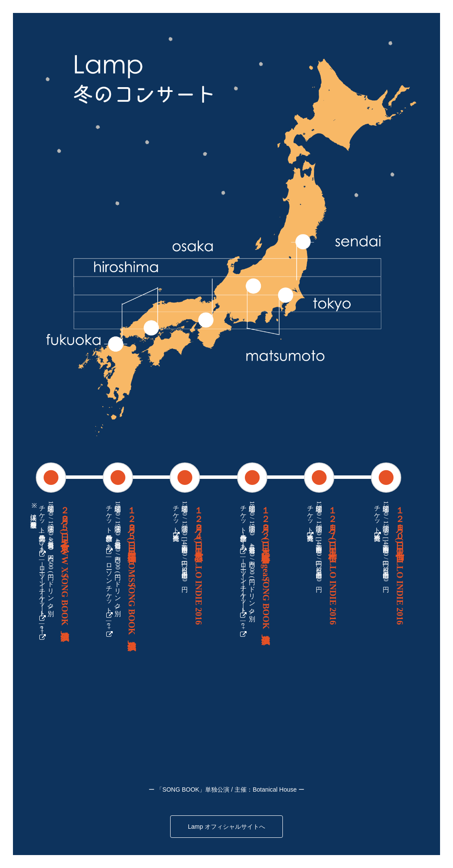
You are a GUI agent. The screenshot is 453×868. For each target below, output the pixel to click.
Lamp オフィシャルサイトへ (226, 827)
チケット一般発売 (176, 520)
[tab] (51, 477)
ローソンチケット (42, 592)
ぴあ (42, 546)
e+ (42, 633)
